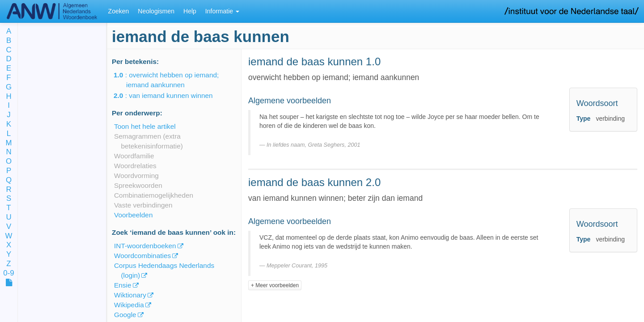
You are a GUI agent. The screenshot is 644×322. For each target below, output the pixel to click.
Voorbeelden (133, 215)
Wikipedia (129, 305)
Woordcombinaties (142, 256)
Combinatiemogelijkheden (154, 195)
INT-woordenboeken (145, 246)
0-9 (8, 273)
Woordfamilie (134, 156)
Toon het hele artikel (145, 126)
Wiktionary (130, 295)
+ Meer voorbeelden (275, 285)
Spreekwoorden (138, 185)
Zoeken (119, 11)
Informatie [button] (222, 11)
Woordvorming (136, 176)
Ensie (123, 285)
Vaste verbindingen (143, 205)
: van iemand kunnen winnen (169, 95)
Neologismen (156, 11)
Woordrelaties (135, 166)
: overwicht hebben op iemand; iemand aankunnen (172, 80)
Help (190, 11)
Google (125, 315)
